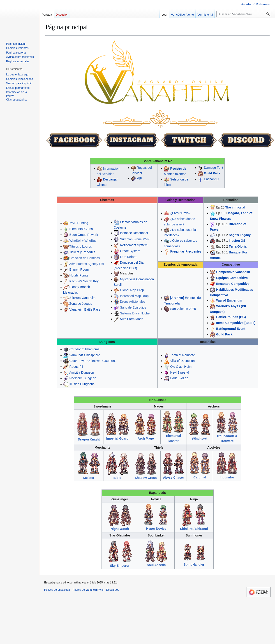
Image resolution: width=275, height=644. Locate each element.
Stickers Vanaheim (83, 298)
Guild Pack (212, 173)
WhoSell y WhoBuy (83, 241)
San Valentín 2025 (183, 309)
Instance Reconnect (134, 233)
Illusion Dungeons (82, 384)
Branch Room (79, 269)
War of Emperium (229, 300)
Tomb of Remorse (183, 355)
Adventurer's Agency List (87, 264)
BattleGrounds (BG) (231, 317)
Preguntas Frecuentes (186, 251)
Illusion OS (237, 241)
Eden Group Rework (84, 235)
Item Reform (129, 257)
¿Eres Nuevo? (180, 213)
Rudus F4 (76, 367)
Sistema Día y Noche (135, 313)
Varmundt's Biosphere (85, 355)
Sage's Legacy (240, 235)
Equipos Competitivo (232, 278)
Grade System (130, 251)
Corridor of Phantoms (84, 349)
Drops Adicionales (133, 302)
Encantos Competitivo (233, 284)
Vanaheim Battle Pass (85, 309)
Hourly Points (79, 275)
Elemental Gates (81, 229)
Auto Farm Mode (132, 319)
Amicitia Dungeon (82, 372)
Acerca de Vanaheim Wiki (88, 590)
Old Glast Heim (181, 367)
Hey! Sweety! (179, 372)
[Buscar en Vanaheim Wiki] (244, 14)
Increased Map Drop (134, 296)
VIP (139, 178)
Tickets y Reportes (82, 252)
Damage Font (214, 168)
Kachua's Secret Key (84, 281)
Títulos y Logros (81, 246)
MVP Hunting (79, 223)
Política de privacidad (57, 590)
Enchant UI (212, 179)
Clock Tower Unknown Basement (93, 361)
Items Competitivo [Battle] (236, 323)
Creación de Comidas (85, 258)
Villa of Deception (182, 361)
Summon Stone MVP (135, 239)
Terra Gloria (238, 246)
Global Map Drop (132, 290)
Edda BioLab (179, 378)
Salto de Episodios (133, 307)
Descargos (113, 590)
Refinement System (134, 245)
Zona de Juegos (81, 304)
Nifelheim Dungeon (83, 378)
